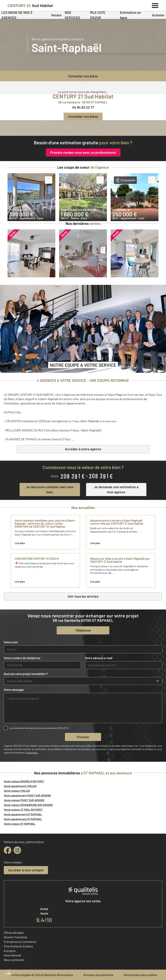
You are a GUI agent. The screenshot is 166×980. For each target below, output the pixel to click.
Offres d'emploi (14, 933)
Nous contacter (14, 960)
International (12, 955)
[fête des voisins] (83, 128)
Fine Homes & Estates (18, 946)
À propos (10, 951)
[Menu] (155, 5)
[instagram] (17, 850)
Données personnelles (98, 975)
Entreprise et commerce (20, 942)
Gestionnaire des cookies (140, 975)
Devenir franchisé (16, 937)
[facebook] (8, 850)
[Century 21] (30, 6)
